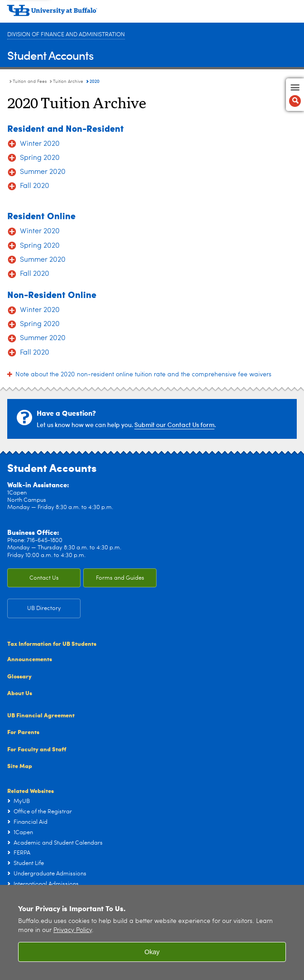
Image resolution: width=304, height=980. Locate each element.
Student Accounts (50, 55)
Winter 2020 (40, 144)
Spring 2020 (40, 158)
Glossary (19, 676)
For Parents (23, 732)
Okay (152, 952)
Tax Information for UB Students (52, 643)
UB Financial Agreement (41, 715)
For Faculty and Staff (37, 749)
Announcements (30, 659)
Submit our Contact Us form (174, 425)
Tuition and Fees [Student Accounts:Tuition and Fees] (30, 82)
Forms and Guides (120, 578)
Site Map (20, 766)
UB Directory (44, 608)
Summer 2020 (43, 172)
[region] (152, 932)
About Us (20, 693)
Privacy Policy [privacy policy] (73, 930)
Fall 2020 (35, 186)
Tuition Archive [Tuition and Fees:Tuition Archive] (68, 82)
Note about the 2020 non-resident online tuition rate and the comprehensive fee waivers (143, 375)
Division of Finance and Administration (66, 35)
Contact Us (44, 578)
